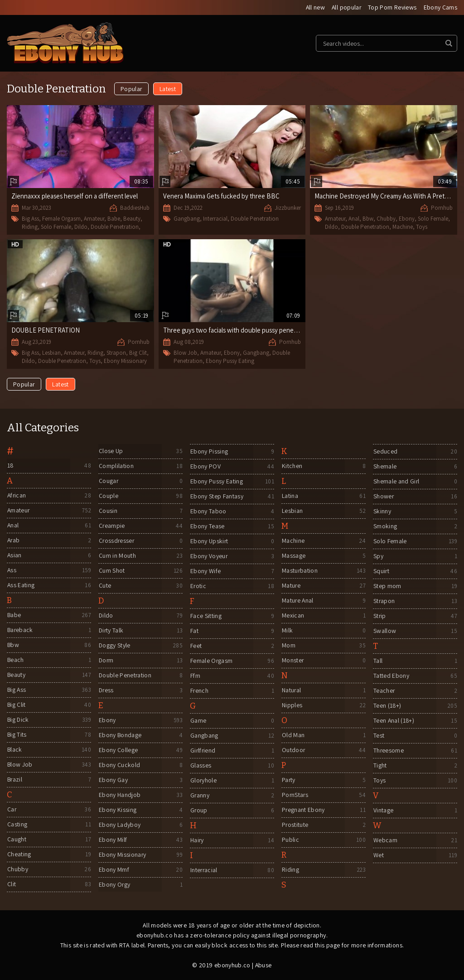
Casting (17, 825)
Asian (14, 555)
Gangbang (187, 219)
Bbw (368, 219)
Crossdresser (117, 541)
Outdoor (293, 750)
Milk (287, 631)
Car (12, 810)
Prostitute (295, 825)
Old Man (293, 735)
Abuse (263, 965)
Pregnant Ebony (303, 810)
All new (314, 8)
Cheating (19, 854)
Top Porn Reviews (392, 8)
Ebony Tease (207, 526)
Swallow (384, 631)
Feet (196, 646)
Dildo (81, 227)
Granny (200, 796)
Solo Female (56, 227)
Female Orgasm (61, 219)
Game (198, 721)
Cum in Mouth (117, 556)
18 (10, 466)
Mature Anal (298, 601)
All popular (346, 8)
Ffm (195, 676)
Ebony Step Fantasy (216, 497)
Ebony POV (205, 467)
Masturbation (300, 571)
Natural (291, 690)
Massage (293, 556)
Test (378, 736)
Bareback (20, 630)
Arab (13, 541)
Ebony (407, 219)
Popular (131, 89)
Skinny (382, 512)
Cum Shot (111, 571)
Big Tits (17, 735)
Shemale (384, 467)
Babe (114, 219)
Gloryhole (203, 781)
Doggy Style (114, 646)
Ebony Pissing (209, 452)
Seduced (385, 452)
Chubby (386, 219)
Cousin (108, 511)
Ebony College (118, 750)
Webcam (385, 840)
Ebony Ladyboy (119, 825)
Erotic (198, 586)
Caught (16, 840)
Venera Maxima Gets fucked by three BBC (222, 196)
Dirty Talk (111, 631)
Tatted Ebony (391, 676)
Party (288, 780)
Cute (104, 586)
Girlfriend (203, 751)
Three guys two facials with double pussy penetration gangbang (254, 330)
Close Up (111, 451)
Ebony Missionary (125, 360)
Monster (292, 661)
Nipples (292, 705)
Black (14, 750)
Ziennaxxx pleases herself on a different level (75, 196)
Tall (377, 661)
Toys (422, 227)
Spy (378, 556)
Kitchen (292, 466)
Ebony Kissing (117, 810)
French (199, 691)
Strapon (116, 353)
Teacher (384, 691)
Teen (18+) (387, 706)
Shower (383, 497)
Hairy (197, 840)
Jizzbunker (288, 208)
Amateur (94, 219)
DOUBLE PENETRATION (46, 330)
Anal (354, 219)
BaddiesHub (135, 208)
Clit (11, 884)
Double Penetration (115, 227)
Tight (380, 766)
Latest (168, 89)
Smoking (385, 526)
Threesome (388, 751)
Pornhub (442, 208)
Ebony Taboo (208, 512)
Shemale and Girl (396, 482)
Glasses (200, 766)
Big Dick (18, 720)
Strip (379, 616)
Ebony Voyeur (209, 556)
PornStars (295, 795)
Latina (290, 496)
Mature (291, 586)
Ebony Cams (441, 8)
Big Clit (138, 353)
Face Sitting (205, 616)
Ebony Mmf (114, 870)
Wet (378, 855)
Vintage (383, 811)
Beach (15, 660)
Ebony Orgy (114, 885)
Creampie (112, 526)
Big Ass (30, 219)
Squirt (381, 571)
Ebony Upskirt (209, 541)
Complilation (116, 466)
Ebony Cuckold (119, 765)
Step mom (387, 586)
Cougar (108, 481)
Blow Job (185, 353)
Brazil (15, 780)
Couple (108, 496)
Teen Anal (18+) (394, 721)
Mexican (292, 616)
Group (199, 811)
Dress (106, 690)
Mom (288, 646)
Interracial (215, 219)
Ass (12, 570)
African (17, 496)
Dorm (106, 661)
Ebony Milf (113, 840)
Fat (194, 631)
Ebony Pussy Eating (230, 360)
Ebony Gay (113, 780)
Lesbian (51, 353)
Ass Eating (21, 585)
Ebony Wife (205, 571)
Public (290, 840)
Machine (403, 227)
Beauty (132, 219)
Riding (30, 227)
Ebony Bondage (120, 735)
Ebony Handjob (119, 795)
